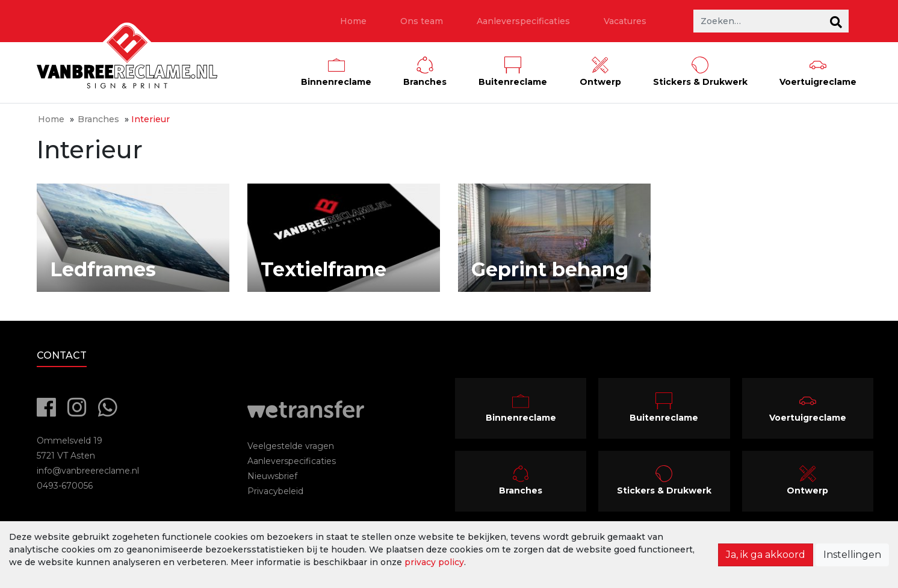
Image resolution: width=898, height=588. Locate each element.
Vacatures (625, 21)
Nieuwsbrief (272, 476)
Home (353, 21)
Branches (98, 119)
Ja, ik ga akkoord (766, 555)
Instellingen (852, 555)
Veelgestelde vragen (291, 446)
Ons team (422, 21)
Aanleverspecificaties (523, 21)
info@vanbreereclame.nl (88, 471)
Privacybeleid (275, 491)
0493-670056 (65, 486)
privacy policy (434, 562)
